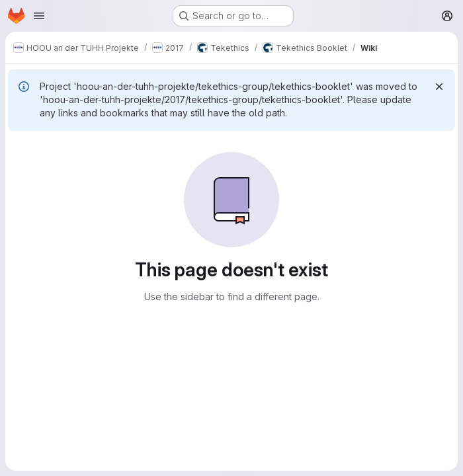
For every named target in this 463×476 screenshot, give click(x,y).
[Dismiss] (439, 87)
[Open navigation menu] (39, 16)
